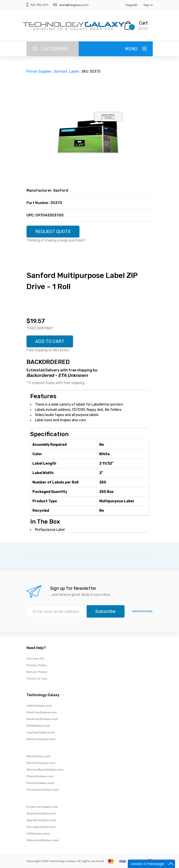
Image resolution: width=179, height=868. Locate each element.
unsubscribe (142, 611)
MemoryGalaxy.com (41, 739)
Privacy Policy (37, 665)
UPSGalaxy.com (38, 834)
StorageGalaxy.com (41, 827)
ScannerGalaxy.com (41, 813)
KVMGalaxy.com (38, 726)
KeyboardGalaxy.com (42, 719)
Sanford (61, 72)
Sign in (148, 5)
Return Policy (37, 672)
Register (132, 5)
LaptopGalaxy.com (40, 732)
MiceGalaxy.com (38, 756)
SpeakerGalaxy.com (41, 820)
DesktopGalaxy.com (41, 712)
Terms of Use (37, 679)
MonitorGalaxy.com (41, 763)
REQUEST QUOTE (53, 232)
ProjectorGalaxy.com (42, 807)
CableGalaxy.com (39, 706)
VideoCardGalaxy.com (43, 840)
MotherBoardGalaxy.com (45, 770)
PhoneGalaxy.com (40, 776)
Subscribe (105, 611)
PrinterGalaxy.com (40, 783)
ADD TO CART (50, 341)
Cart (143, 23)
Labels (74, 72)
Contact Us (35, 658)
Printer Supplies (39, 72)
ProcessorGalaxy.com (43, 790)
